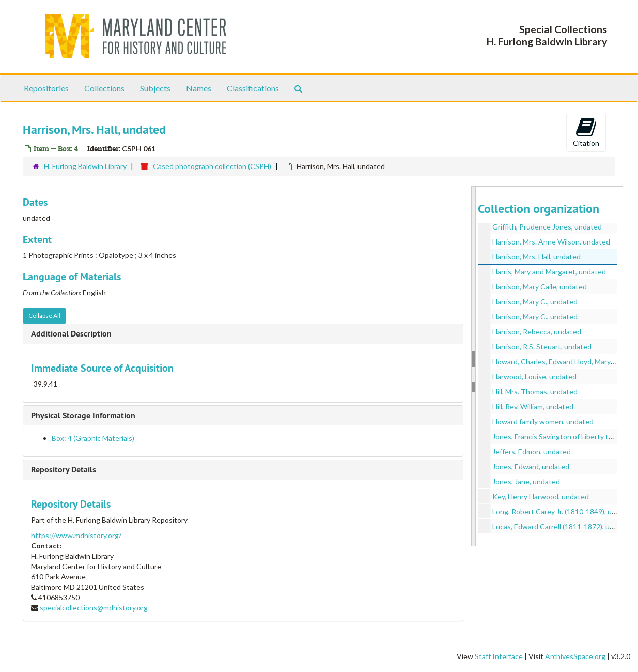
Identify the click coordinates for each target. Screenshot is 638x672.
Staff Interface (499, 656)
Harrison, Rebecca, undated (537, 332)
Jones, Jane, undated (526, 482)
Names (199, 88)
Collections (104, 88)
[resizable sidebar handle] (474, 366)
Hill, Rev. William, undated (533, 407)
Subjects (155, 88)
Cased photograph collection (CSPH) (212, 166)
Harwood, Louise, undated (534, 377)
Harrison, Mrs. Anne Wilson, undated (551, 242)
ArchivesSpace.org (575, 656)
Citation (586, 132)
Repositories (46, 88)
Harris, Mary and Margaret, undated (549, 272)
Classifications (253, 88)
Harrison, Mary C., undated (535, 302)
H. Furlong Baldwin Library (85, 166)
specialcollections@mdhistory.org (94, 608)
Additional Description (71, 334)
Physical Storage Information (83, 415)
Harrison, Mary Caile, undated (540, 287)
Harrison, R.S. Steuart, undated (542, 347)
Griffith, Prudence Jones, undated (547, 227)
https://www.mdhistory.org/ (76, 535)
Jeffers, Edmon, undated (532, 452)
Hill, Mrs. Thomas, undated (535, 392)
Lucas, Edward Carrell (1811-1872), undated (563, 526)
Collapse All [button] (44, 316)
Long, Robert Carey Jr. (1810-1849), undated (564, 511)
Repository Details (64, 470)
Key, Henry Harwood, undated (541, 497)
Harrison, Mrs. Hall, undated (536, 257)
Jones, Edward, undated (531, 467)
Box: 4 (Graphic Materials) (93, 438)
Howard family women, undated (543, 422)
